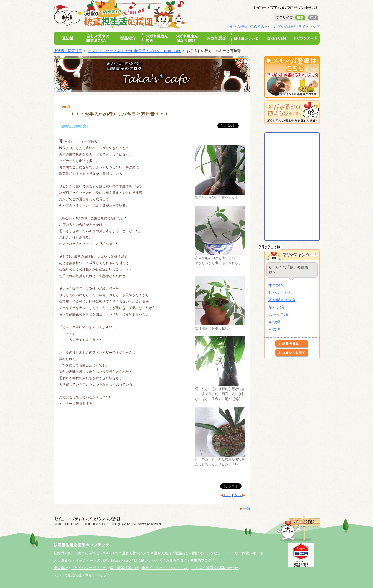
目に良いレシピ (146, 560)
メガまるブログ (175, 560)
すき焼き (276, 285)
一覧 (247, 509)
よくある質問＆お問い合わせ (215, 568)
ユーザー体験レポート (245, 553)
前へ (227, 495)
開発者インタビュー (208, 553)
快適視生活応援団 (68, 51)
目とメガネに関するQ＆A (88, 553)
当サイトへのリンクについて (165, 568)
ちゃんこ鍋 (278, 315)
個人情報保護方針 (124, 568)
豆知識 (59, 553)
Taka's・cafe (120, 560)
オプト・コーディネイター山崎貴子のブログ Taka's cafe (135, 51)
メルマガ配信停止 (68, 575)
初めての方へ (261, 26)
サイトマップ (309, 26)
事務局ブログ (201, 560)
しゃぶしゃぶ (280, 292)
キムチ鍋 (276, 307)
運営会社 (61, 568)
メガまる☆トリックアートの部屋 (81, 560)
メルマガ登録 (237, 26)
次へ (238, 495)
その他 (274, 329)
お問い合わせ (285, 26)
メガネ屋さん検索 (126, 553)
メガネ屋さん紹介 (157, 553)
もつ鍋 (274, 322)
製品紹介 (182, 553)
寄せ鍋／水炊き (282, 300)
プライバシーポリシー (89, 568)
